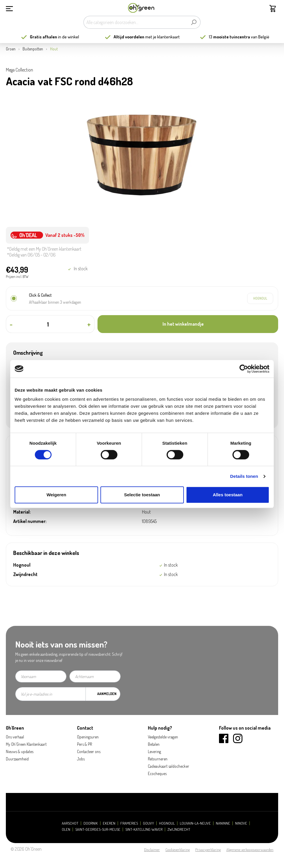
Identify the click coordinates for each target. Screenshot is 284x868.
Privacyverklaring (208, 850)
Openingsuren (88, 737)
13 (229, 37)
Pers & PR (84, 744)
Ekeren (109, 823)
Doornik (91, 823)
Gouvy (148, 823)
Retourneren (158, 759)
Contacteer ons (89, 751)
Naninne (223, 823)
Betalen (154, 744)
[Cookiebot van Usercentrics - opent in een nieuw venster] (244, 369)
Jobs (81, 759)
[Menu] (9, 8)
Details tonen (244, 476)
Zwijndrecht (179, 829)
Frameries (129, 823)
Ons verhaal (15, 737)
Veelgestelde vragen (163, 737)
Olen (66, 829)
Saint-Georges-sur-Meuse (98, 829)
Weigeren (56, 495)
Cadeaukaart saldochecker (168, 766)
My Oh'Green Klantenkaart (26, 744)
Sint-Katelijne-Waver (144, 829)
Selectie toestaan (142, 495)
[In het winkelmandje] (188, 324)
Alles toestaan (228, 495)
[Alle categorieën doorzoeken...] (135, 22)
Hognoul (167, 823)
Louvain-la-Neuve (195, 823)
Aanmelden (107, 694)
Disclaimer (152, 850)
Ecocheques (157, 773)
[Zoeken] (194, 22)
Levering (154, 751)
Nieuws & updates (20, 751)
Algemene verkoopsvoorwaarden (250, 850)
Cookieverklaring (178, 850)
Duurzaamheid (17, 759)
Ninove (241, 823)
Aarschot (70, 823)
